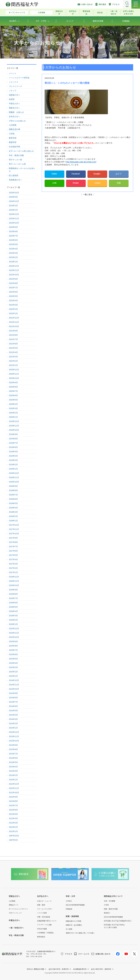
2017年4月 (13, 559)
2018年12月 (14, 473)
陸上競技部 (14, 175)
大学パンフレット (15, 913)
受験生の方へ (15, 108)
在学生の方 (73, 12)
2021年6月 (13, 344)
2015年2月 (13, 672)
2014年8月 (13, 698)
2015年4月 (13, 663)
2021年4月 (13, 352)
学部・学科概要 (110, 901)
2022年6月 (13, 292)
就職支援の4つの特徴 (73, 921)
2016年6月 (13, 603)
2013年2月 (13, 775)
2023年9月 (13, 227)
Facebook (76, 174)
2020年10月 (14, 378)
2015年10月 (14, 637)
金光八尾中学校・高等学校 (101, 969)
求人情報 (69, 929)
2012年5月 (13, 814)
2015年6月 (13, 654)
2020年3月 (13, 408)
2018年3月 (13, 512)
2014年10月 (14, 689)
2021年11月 (14, 322)
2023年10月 (14, 223)
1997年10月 (14, 836)
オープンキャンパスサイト (18, 909)
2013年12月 (14, 732)
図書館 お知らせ (16, 112)
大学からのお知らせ (17, 121)
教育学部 (13, 138)
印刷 (119, 183)
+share (97, 183)
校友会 (100, 12)
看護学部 (13, 142)
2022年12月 (14, 266)
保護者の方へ (15, 95)
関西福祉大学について (113, 896)
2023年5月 (13, 244)
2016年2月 (13, 620)
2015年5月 (13, 659)
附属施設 (69, 909)
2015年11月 (14, 633)
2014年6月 (13, 706)
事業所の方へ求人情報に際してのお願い (80, 933)
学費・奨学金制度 (44, 917)
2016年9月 (13, 590)
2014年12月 (14, 680)
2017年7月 (13, 547)
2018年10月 (14, 482)
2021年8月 (13, 335)
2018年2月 (13, 516)
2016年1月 (13, 624)
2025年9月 (13, 197)
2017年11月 (14, 529)
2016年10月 (14, 585)
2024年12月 (14, 201)
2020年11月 (14, 374)
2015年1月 (13, 676)
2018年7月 (13, 495)
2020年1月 (13, 417)
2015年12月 (14, 629)
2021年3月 (13, 357)
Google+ (97, 174)
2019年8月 (13, 439)
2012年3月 (13, 823)
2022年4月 (13, 301)
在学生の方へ (15, 117)
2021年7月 (13, 339)
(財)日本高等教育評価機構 (75, 905)
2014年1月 (13, 728)
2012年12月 (14, 784)
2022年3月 (13, 305)
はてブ (119, 174)
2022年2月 (13, 309)
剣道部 (12, 99)
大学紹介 (69, 901)
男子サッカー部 (15, 160)
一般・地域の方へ (16, 928)
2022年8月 (13, 283)
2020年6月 (13, 395)
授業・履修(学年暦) (111, 909)
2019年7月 (13, 443)
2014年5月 (13, 711)
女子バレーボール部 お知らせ (21, 151)
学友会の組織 (42, 929)
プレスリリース (15, 86)
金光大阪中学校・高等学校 (59, 969)
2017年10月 (14, 534)
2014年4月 (13, 715)
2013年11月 (14, 736)
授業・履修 (41, 905)
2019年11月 (14, 426)
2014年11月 (14, 685)
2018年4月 (13, 508)
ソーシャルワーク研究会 (19, 78)
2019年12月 (14, 421)
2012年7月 (13, 805)
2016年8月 (13, 594)
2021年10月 (14, 326)
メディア (13, 91)
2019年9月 (13, 434)
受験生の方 (59, 12)
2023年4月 (13, 249)
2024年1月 (13, 210)
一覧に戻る (88, 194)
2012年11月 (14, 788)
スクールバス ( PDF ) (45, 909)
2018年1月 (13, 521)
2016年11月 (14, 581)
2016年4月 (13, 611)
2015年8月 (13, 646)
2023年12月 (14, 214)
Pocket (76, 183)
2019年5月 (13, 452)
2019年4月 (13, 456)
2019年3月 (13, 460)
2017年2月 (13, 568)
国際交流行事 (15, 129)
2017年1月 (13, 572)
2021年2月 (13, 361)
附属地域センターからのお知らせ (22, 170)
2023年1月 (13, 262)
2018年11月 (14, 477)
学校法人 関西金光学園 (35, 969)
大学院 (12, 134)
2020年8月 (13, 387)
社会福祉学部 (15, 147)
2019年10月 (14, 430)
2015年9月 (13, 641)
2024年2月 (13, 206)
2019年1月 (13, 469)
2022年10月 (14, 275)
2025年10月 (14, 193)
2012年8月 (13, 801)
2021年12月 (14, 318)
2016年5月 (13, 607)
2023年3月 (13, 253)
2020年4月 (13, 404)
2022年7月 (13, 288)
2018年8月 (13, 490)
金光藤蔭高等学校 (80, 969)
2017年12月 (14, 525)
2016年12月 (14, 577)
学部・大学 (70, 896)
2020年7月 (13, 391)
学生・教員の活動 (16, 155)
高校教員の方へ (15, 180)
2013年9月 (13, 745)
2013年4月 (13, 767)
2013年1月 (13, 780)
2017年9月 (13, 538)
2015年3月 (13, 667)
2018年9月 (13, 486)
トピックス (14, 82)
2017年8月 (13, 542)
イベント (13, 73)
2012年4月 (13, 818)
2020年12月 (14, 370)
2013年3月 (13, 771)
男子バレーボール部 (17, 164)
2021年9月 (13, 331)
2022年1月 (13, 313)
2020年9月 (13, 383)
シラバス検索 (42, 913)
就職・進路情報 (72, 916)
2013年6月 (13, 758)
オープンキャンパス (17, 12)
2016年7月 (13, 598)
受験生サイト (14, 905)
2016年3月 (13, 616)
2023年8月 (13, 231)
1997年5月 (13, 840)
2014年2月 (13, 723)
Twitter (54, 174)
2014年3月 (13, 719)
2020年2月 (13, 413)
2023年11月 (14, 218)
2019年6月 (13, 447)
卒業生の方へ (15, 104)
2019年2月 (13, 465)
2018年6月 (13, 499)
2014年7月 (13, 702)
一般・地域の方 (114, 12)
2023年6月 (13, 240)
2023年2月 (13, 257)
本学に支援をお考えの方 (128, 12)
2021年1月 (13, 365)
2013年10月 (14, 741)
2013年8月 (13, 749)
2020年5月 (13, 400)
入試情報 (41, 12)
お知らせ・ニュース (44, 901)
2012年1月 (13, 831)
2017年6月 (13, 551)
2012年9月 (13, 797)
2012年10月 (14, 793)
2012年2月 (13, 827)
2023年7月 (13, 236)
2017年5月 (13, 555)
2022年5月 (13, 296)
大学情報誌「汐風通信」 (46, 933)
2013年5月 (13, 762)
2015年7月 (13, 650)
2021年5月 (13, 348)
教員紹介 (107, 913)
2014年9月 (13, 693)
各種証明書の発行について (47, 921)
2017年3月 (13, 564)
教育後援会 (86, 12)
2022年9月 (13, 279)
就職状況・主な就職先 (74, 925)
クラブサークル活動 (44, 925)
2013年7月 (13, 754)
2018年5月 (13, 503)
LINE (54, 183)
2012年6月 (13, 810)
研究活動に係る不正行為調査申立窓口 (118, 921)
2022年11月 (14, 270)
